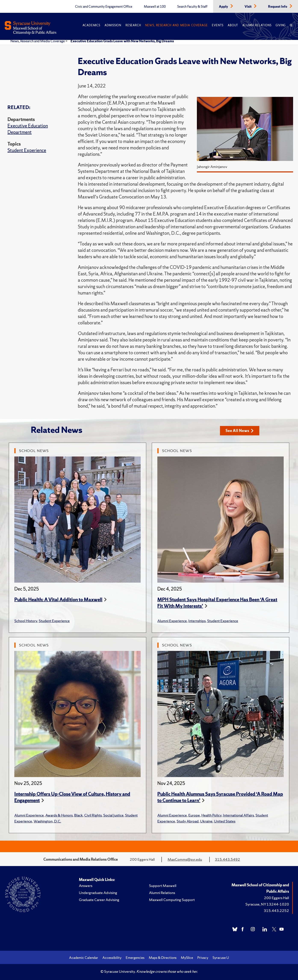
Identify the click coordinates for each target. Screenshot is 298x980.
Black (78, 815)
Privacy (203, 958)
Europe (194, 815)
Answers (86, 886)
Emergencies (135, 958)
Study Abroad (188, 821)
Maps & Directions (163, 958)
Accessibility (112, 958)
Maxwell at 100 (155, 7)
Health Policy (211, 815)
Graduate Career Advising (99, 900)
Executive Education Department (28, 129)
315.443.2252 (276, 911)
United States (225, 821)
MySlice (187, 958)
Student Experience (27, 150)
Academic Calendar (84, 958)
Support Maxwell (163, 886)
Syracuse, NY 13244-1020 (267, 904)
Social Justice (113, 815)
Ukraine (206, 821)
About (233, 25)
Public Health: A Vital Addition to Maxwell (58, 600)
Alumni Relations (257, 25)
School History (26, 621)
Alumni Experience (172, 621)
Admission (113, 25)
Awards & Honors (59, 815)
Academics (91, 25)
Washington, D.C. (47, 821)
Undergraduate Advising (98, 893)
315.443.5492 (227, 859)
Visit (248, 7)
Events (218, 25)
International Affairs (238, 815)
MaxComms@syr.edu (185, 859)
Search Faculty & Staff (192, 7)
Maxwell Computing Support (172, 900)
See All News (240, 431)
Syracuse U (221, 958)
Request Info (278, 7)
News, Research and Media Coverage (176, 25)
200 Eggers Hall (277, 898)
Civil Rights (93, 815)
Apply (224, 7)
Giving (281, 25)
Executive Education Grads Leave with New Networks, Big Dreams (122, 41)
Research (133, 25)
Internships (197, 621)
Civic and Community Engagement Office (104, 7)
